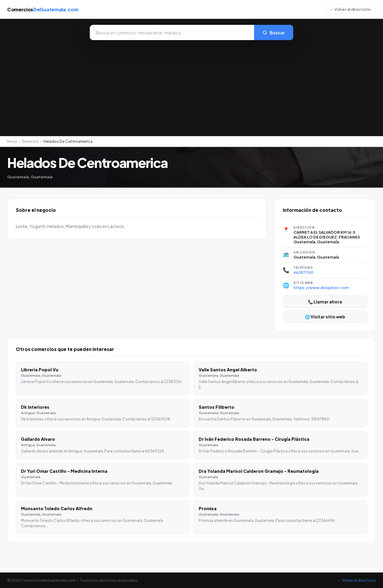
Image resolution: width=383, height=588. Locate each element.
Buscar (274, 33)
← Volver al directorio (350, 9)
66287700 (303, 272)
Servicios (30, 141)
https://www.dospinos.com (321, 288)
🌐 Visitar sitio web (325, 317)
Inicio (12, 141)
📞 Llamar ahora (325, 302)
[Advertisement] (191, 85)
